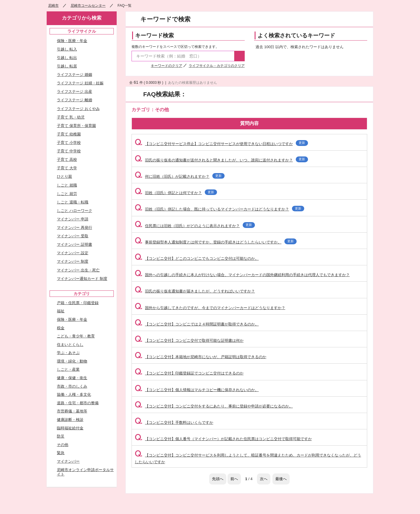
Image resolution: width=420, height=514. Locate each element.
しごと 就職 (67, 185)
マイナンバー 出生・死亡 (78, 270)
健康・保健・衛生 (72, 378)
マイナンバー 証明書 (75, 244)
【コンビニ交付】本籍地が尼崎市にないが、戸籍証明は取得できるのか (201, 357)
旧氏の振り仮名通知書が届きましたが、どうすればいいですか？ (195, 291)
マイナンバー (68, 461)
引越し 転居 (67, 66)
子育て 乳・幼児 (71, 117)
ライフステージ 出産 (75, 92)
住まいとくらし (70, 345)
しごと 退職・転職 (73, 202)
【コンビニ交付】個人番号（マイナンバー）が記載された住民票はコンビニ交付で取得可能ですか (223, 439)
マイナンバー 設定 (73, 253)
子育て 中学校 (69, 151)
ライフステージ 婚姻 (75, 75)
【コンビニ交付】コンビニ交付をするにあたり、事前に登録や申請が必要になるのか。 (214, 406)
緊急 (61, 453)
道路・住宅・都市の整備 (78, 403)
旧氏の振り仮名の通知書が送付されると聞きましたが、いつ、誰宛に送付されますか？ (221, 160)
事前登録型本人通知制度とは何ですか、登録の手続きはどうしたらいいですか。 (216, 242)
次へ (264, 479)
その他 (63, 445)
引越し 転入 (67, 49)
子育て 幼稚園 (69, 134)
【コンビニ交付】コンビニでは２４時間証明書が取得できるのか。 (197, 324)
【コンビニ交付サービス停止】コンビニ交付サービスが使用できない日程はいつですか (221, 144)
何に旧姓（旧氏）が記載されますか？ (180, 176)
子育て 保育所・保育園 (76, 126)
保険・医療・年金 (72, 41)
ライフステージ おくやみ (78, 109)
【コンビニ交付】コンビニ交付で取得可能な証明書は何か (189, 340)
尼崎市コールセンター (88, 6)
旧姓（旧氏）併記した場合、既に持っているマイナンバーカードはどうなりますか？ (219, 209)
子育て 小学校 (69, 143)
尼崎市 (53, 6)
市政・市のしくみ (72, 386)
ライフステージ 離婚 (75, 100)
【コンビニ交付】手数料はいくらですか (174, 422)
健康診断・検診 (70, 420)
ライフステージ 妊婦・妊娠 (80, 83)
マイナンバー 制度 (73, 261)
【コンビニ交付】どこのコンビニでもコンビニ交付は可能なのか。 (197, 258)
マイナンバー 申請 (73, 219)
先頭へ (218, 479)
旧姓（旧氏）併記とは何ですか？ (176, 193)
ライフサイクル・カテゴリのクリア (217, 66)
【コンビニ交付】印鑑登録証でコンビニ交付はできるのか (189, 373)
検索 (239, 56)
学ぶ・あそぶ (68, 353)
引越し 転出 (67, 58)
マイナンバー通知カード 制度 (82, 279)
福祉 (61, 311)
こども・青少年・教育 (76, 336)
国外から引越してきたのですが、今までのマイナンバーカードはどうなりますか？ (210, 308)
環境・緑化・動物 (72, 361)
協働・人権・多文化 (74, 394)
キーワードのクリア (167, 66)
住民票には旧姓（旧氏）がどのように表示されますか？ (195, 226)
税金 (61, 328)
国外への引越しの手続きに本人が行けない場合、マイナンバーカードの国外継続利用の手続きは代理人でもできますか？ (242, 275)
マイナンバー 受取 (73, 236)
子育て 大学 (67, 168)
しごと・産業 (68, 369)
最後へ (281, 479)
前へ (234, 479)
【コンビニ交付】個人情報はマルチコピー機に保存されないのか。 (197, 390)
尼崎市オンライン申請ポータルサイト (85, 472)
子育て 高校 (67, 160)
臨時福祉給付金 (70, 428)
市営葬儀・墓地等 (72, 411)
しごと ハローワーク (75, 211)
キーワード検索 (154, 35)
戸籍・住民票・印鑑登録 (78, 303)
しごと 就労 (67, 194)
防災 (61, 436)
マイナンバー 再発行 (75, 228)
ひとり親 (64, 176)
